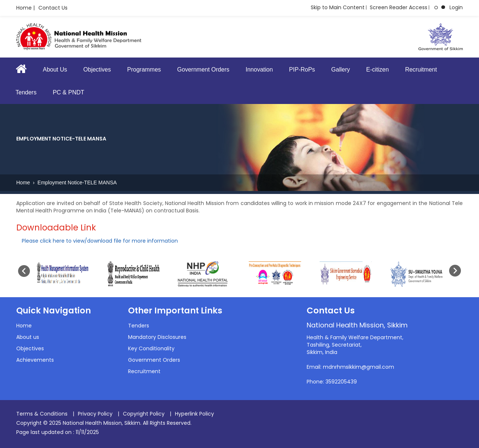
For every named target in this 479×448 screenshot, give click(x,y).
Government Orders (203, 70)
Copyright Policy (144, 414)
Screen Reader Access (399, 7)
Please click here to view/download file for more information (100, 241)
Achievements (35, 360)
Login (456, 7)
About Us (55, 70)
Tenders (26, 92)
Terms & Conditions (42, 414)
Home (24, 183)
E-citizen (377, 70)
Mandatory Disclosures (157, 337)
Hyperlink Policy (194, 414)
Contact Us (53, 8)
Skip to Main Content (338, 7)
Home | (25, 8)
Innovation (259, 70)
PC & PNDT (68, 92)
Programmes (144, 70)
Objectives (97, 70)
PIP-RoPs (302, 70)
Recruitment (421, 70)
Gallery (341, 70)
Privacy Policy (95, 414)
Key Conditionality (151, 348)
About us (28, 337)
